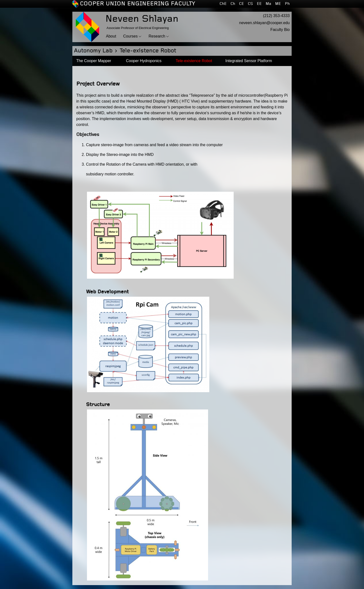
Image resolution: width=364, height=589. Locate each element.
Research (157, 36)
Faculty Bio (280, 30)
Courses (130, 36)
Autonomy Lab (93, 51)
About (111, 36)
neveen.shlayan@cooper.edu (264, 23)
